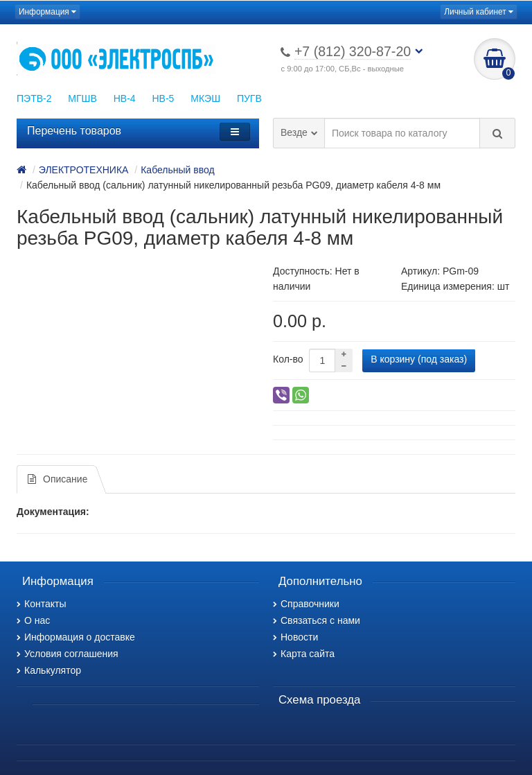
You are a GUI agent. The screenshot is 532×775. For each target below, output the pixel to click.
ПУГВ (249, 98)
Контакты (41, 604)
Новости (295, 637)
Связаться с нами (317, 620)
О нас (33, 620)
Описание (57, 479)
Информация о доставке (76, 637)
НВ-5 (163, 98)
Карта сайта (304, 654)
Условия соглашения (68, 654)
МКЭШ (205, 98)
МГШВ (82, 98)
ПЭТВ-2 (34, 98)
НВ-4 (125, 98)
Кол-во (288, 359)
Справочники (306, 604)
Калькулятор (49, 670)
